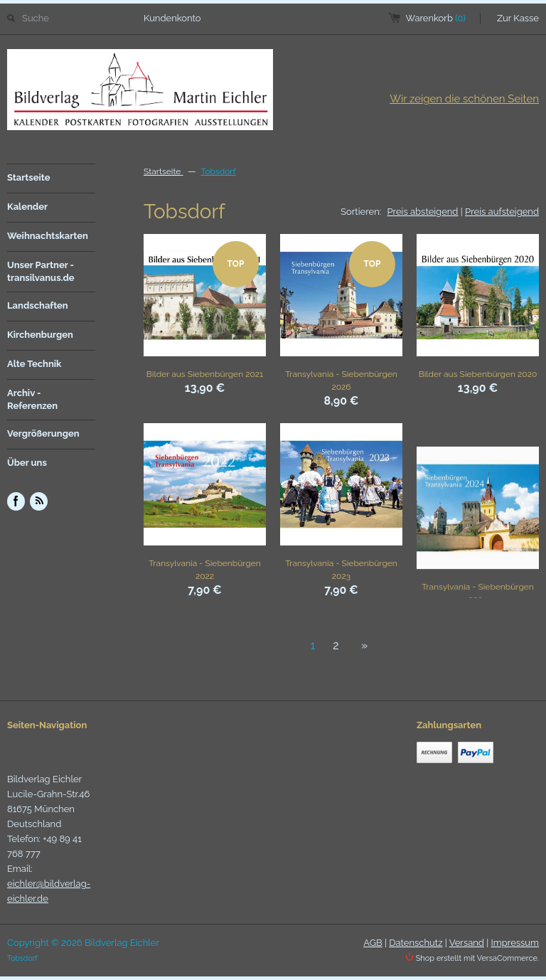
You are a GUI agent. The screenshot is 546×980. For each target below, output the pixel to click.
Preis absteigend (423, 212)
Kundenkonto (172, 18)
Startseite (29, 177)
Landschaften (38, 305)
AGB (373, 943)
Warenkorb (436, 18)
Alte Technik (34, 364)
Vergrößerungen (43, 433)
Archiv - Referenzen (32, 399)
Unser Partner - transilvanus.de (41, 271)
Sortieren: (361, 212)
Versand (467, 943)
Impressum (515, 943)
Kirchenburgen (40, 335)
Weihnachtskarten (48, 236)
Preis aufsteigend (502, 212)
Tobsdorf (218, 171)
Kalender (27, 207)
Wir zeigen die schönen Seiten (464, 99)
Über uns (27, 463)
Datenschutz (416, 943)
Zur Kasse (518, 18)
